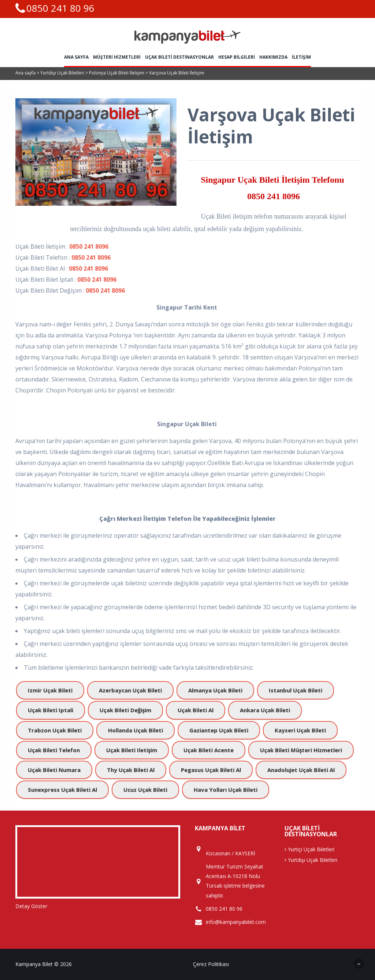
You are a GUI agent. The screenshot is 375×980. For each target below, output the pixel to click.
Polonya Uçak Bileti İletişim (117, 73)
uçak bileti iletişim (132, 750)
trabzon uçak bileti (55, 730)
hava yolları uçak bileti (226, 790)
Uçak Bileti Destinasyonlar (179, 57)
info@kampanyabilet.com (236, 922)
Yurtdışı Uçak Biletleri (63, 73)
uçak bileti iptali (51, 710)
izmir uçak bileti (50, 690)
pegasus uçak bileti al (211, 770)
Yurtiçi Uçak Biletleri (309, 849)
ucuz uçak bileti (145, 790)
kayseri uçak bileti (300, 730)
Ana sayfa (76, 57)
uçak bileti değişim (125, 710)
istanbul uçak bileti (296, 690)
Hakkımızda (273, 57)
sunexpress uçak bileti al (62, 790)
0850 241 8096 (274, 196)
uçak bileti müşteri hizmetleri (301, 750)
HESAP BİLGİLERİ (237, 57)
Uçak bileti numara (54, 770)
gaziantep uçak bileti (219, 730)
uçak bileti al (196, 710)
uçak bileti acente (209, 750)
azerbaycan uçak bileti (130, 690)
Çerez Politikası (211, 964)
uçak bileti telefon (54, 750)
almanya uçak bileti (215, 690)
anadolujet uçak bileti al (301, 770)
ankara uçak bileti (265, 710)
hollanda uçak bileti (135, 730)
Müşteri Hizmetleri (117, 57)
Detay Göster (31, 906)
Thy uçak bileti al (131, 770)
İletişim (301, 57)
